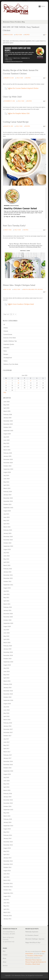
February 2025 (8, 453)
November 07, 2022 (9, 101)
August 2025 (7, 434)
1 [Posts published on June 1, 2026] (6, 381)
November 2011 (8, 887)
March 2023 (7, 527)
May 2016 (6, 784)
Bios (4, 951)
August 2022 (7, 549)
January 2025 (7, 456)
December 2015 (8, 800)
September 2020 (8, 623)
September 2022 (8, 546)
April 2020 (6, 639)
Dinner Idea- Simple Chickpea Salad (19, 285)
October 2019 (7, 659)
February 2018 (8, 723)
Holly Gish (19, 35)
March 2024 (7, 488)
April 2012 (6, 877)
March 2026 (7, 411)
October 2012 (7, 867)
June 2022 (7, 556)
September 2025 (8, 431)
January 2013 (7, 858)
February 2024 (8, 492)
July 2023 (6, 514)
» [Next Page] (16, 314)
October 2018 (7, 697)
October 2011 (7, 890)
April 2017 (6, 749)
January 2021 (7, 610)
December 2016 (8, 761)
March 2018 (7, 720)
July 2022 (6, 553)
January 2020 (7, 649)
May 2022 (6, 559)
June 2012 (7, 874)
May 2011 (6, 906)
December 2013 (8, 842)
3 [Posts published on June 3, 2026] (18, 381)
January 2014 (7, 838)
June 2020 (7, 633)
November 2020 (8, 617)
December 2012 (8, 861)
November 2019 (8, 655)
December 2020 (8, 614)
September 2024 (8, 469)
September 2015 (8, 810)
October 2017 (7, 736)
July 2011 (6, 900)
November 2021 (8, 578)
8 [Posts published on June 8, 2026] (6, 383)
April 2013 (6, 855)
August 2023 (7, 511)
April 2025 (6, 447)
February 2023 (8, 530)
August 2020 (7, 626)
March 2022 (7, 565)
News (5, 351)
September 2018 (8, 700)
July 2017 (6, 739)
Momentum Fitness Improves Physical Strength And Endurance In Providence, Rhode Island (36, 962)
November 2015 (8, 803)
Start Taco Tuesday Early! (14, 225)
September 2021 (8, 585)
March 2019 (7, 681)
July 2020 (6, 630)
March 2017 (7, 752)
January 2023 (7, 533)
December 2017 (8, 729)
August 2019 (7, 665)
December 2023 (8, 498)
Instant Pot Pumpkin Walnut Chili (19, 113)
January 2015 (7, 822)
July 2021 (6, 591)
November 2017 (8, 732)
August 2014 (7, 829)
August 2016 (7, 774)
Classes (6, 331)
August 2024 (7, 472)
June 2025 (7, 440)
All (4, 324)
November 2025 (8, 424)
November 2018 (8, 694)
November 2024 (8, 463)
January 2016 (7, 797)
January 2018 (7, 726)
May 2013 (6, 851)
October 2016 (7, 768)
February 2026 (8, 415)
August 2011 (7, 896)
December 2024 (8, 459)
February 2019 (8, 684)
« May (5, 392)
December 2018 (8, 691)
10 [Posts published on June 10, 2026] (18, 383)
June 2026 (7, 402)
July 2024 (6, 475)
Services (5, 966)
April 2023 (6, 524)
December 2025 (8, 421)
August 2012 (7, 871)
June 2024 (7, 479)
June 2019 (7, 671)
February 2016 (8, 794)
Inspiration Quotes (9, 344)
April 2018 (6, 716)
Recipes (27, 35)
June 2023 (7, 517)
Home (5, 958)
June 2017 (7, 742)
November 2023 (8, 501)
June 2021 (7, 594)
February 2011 (8, 916)
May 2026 (6, 405)
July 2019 (6, 668)
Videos (5, 361)
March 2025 (7, 450)
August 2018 (7, 704)
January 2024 (7, 495)
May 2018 (6, 713)
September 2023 (8, 508)
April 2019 (6, 678)
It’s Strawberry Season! (32, 935)
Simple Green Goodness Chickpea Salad (21, 304)
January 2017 (7, 758)
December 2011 (8, 883)
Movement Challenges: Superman (35, 939)
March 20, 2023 (8, 35)
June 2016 (7, 781)
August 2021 (7, 588)
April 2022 (6, 562)
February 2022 (8, 569)
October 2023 (7, 504)
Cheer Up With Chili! (12, 97)
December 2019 (8, 652)
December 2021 (8, 575)
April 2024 (6, 485)
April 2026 (6, 408)
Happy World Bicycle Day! (33, 943)
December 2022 (8, 537)
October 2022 (7, 543)
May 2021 (6, 598)
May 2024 (6, 482)
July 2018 (6, 707)
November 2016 (8, 765)
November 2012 (8, 864)
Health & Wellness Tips (30, 289)
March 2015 (7, 816)
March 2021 (7, 604)
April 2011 (6, 909)
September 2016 (8, 771)
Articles (6, 328)
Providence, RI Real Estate (35, 956)
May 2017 (6, 745)
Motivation (6, 348)
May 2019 (6, 675)
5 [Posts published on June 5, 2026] (31, 381)
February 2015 (8, 819)
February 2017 (8, 755)
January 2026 (7, 418)
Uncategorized (8, 358)
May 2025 (6, 443)
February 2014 (8, 835)
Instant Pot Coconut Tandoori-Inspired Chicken (23, 88)
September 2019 (8, 662)
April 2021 (6, 601)
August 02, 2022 (9, 126)
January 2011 (7, 919)
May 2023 (6, 520)
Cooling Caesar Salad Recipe (16, 122)
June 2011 (7, 903)
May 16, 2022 (7, 289)
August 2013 (7, 848)
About (5, 962)
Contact (5, 955)
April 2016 (6, 787)
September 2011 (8, 893)
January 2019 (7, 688)
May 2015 (6, 813)
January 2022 (7, 572)
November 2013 (8, 845)
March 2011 (7, 912)
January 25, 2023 (9, 78)
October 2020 (7, 620)
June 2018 (7, 710)
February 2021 (8, 607)
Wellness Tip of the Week (11, 364)
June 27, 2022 (8, 230)
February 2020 (8, 646)
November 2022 (8, 540)
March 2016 (7, 790)
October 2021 (7, 581)
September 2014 (8, 826)
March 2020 (7, 643)
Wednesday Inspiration (32, 932)
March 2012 (7, 880)
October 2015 (7, 806)
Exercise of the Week (10, 338)
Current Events (8, 334)
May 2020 (6, 636)
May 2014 (6, 832)
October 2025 (7, 427)
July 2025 (6, 437)
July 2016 (6, 777)
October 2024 (7, 466)
